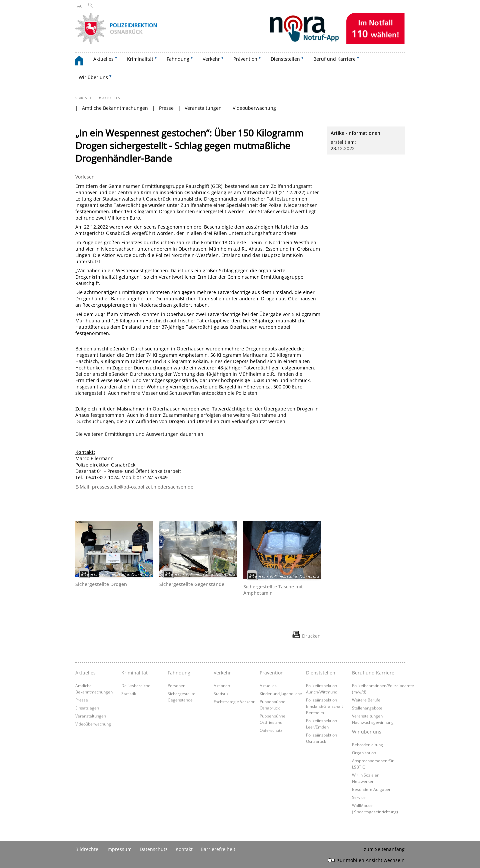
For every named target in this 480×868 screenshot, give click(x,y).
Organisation (364, 753)
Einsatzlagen (87, 708)
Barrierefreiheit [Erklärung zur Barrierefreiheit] (218, 849)
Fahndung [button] (178, 59)
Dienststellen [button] (285, 59)
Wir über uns (367, 732)
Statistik (129, 693)
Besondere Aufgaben (372, 789)
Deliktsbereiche (136, 685)
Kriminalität (134, 673)
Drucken (311, 636)
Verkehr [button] (211, 59)
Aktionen (222, 685)
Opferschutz (271, 730)
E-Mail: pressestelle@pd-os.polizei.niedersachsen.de (134, 487)
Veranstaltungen (203, 108)
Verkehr (222, 673)
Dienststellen (321, 673)
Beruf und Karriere (373, 673)
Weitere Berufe (366, 700)
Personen (176, 685)
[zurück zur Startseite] (83, 62)
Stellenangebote (367, 708)
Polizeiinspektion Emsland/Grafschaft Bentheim (324, 706)
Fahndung (179, 673)
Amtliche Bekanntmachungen (115, 108)
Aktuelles (111, 98)
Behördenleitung (367, 745)
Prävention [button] (245, 59)
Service (359, 797)
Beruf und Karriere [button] (334, 59)
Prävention (272, 673)
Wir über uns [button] (93, 77)
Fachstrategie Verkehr (234, 701)
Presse (166, 108)
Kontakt (184, 849)
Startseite (84, 98)
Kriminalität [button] (140, 59)
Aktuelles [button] (103, 59)
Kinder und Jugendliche (281, 693)
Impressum (119, 849)
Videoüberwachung (254, 108)
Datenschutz (154, 849)
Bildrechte (87, 849)
